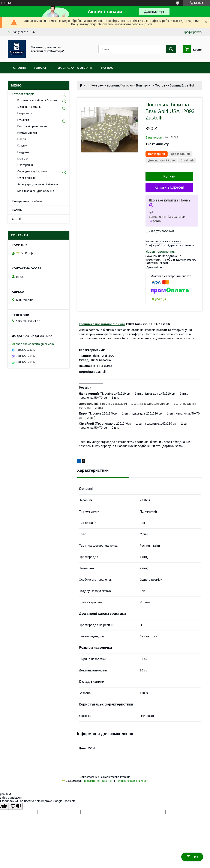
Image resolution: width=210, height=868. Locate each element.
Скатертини (25, 165)
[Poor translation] (16, 806)
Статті (16, 219)
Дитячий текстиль (29, 107)
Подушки (23, 152)
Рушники (23, 120)
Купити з (169, 188)
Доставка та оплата (75, 68)
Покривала (25, 113)
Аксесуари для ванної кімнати (38, 184)
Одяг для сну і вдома (32, 171)
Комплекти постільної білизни (112, 85)
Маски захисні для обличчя (36, 191)
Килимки (23, 159)
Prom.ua (125, 777)
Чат (192, 857)
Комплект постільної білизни (102, 324)
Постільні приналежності (34, 126)
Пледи (22, 139)
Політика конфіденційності (132, 781)
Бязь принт (144, 85)
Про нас (106, 68)
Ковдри (22, 145)
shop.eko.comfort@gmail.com (35, 344)
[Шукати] (171, 49)
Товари (40, 68)
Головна (19, 68)
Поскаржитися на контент (98, 781)
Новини (17, 210)
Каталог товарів (23, 94)
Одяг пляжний (27, 178)
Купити (169, 176)
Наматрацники (27, 133)
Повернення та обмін (27, 201)
